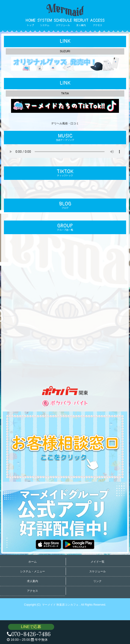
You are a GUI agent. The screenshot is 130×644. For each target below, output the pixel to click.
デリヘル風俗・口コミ (65, 123)
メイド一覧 (97, 562)
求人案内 (32, 581)
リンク (97, 581)
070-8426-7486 (29, 634)
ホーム (32, 562)
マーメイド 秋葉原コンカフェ (61, 605)
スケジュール (97, 571)
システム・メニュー (32, 571)
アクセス (32, 591)
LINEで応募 (31, 627)
